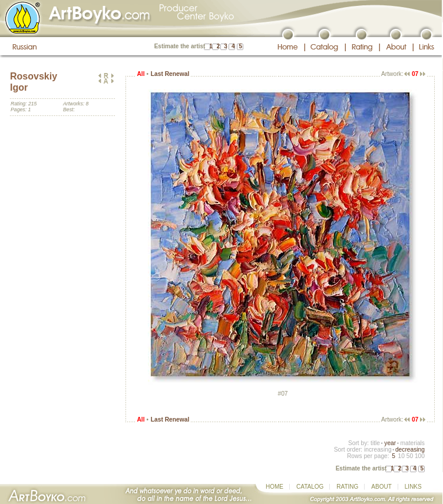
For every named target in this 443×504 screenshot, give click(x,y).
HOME (275, 487)
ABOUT (381, 487)
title (375, 443)
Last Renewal (170, 74)
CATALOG (310, 487)
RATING (347, 487)
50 (410, 456)
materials (412, 443)
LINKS (413, 487)
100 (420, 456)
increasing (378, 450)
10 (401, 456)
